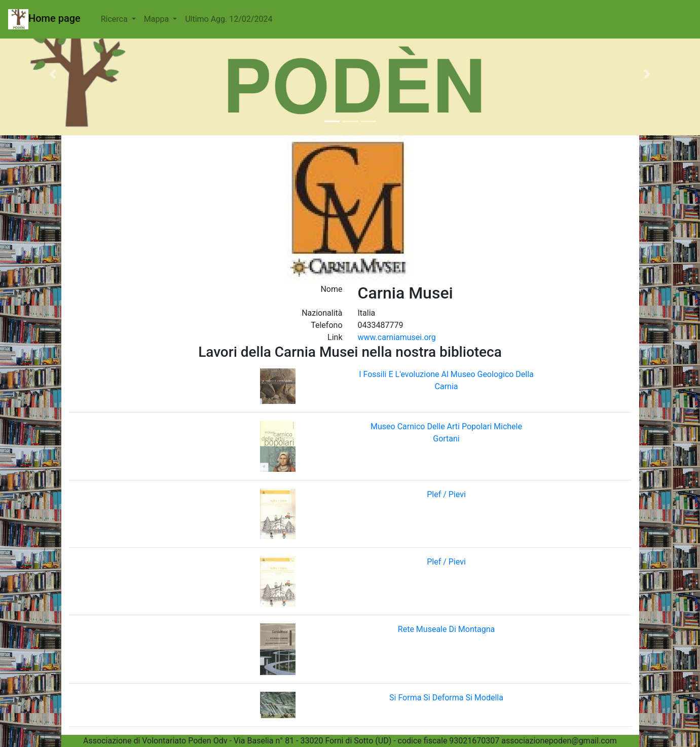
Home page (44, 19)
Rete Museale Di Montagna (446, 629)
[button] (52, 74)
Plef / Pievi (446, 494)
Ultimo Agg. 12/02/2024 (229, 19)
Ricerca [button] (115, 19)
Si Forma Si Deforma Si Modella (446, 698)
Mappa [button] (157, 19)
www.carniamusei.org (397, 337)
